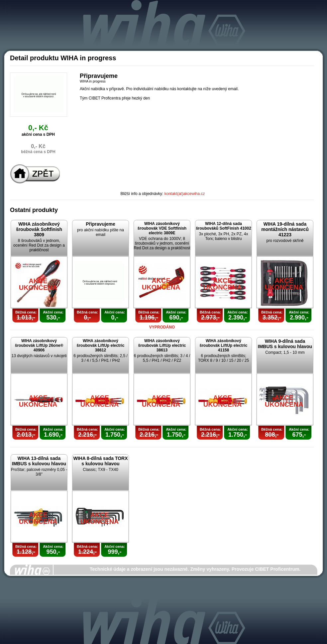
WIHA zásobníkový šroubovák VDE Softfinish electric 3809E (162, 228)
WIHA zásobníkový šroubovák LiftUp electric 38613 (162, 345)
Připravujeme (101, 224)
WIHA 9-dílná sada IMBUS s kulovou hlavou (285, 344)
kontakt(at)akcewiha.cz (185, 194)
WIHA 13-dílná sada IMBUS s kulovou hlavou (39, 461)
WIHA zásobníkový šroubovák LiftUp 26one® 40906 (39, 345)
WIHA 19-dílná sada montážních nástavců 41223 (285, 229)
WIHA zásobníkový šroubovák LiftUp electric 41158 (223, 345)
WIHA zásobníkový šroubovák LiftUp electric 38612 (100, 345)
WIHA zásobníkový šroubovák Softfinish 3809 (39, 229)
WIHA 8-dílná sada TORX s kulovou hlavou (100, 461)
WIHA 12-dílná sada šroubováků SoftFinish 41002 (223, 226)
